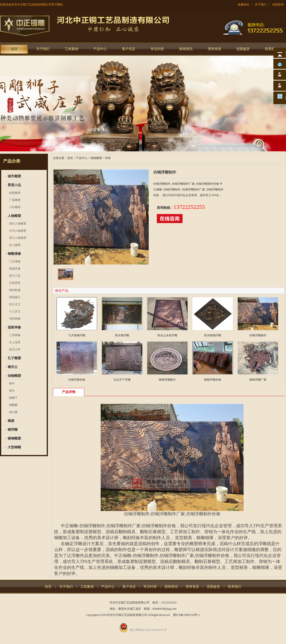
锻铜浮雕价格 (213, 380)
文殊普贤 (15, 283)
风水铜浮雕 (122, 335)
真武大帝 (15, 349)
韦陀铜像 (15, 319)
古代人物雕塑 (18, 231)
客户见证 (129, 49)
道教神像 (14, 327)
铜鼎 (11, 421)
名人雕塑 (15, 245)
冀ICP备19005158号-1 (186, 615)
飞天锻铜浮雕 (77, 335)
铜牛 (12, 383)
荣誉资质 (214, 49)
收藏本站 (244, 5)
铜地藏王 (15, 297)
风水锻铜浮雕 (213, 335)
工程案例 (71, 49)
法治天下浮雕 (122, 380)
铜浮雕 (13, 430)
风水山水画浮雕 (167, 335)
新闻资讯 (186, 49)
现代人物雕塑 (18, 224)
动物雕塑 (14, 376)
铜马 (12, 391)
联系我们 (272, 49)
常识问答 (157, 49)
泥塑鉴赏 (243, 49)
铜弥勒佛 (15, 290)
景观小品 (14, 185)
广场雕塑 (15, 200)
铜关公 (13, 367)
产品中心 (100, 49)
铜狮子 (13, 398)
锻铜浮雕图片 (167, 380)
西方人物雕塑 (18, 238)
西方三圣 (15, 276)
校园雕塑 (15, 193)
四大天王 (15, 304)
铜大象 (13, 412)
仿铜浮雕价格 (77, 380)
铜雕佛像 (14, 254)
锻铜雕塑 (14, 438)
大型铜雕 (14, 447)
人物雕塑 (14, 216)
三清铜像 (15, 335)
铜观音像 (15, 269)
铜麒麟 (13, 405)
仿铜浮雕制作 (258, 335)
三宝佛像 (15, 261)
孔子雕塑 (14, 358)
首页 (14, 49)
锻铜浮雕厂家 (258, 380)
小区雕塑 (15, 207)
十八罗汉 (15, 312)
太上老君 (15, 342)
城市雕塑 (14, 176)
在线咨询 (278, 5)
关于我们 (260, 5)
